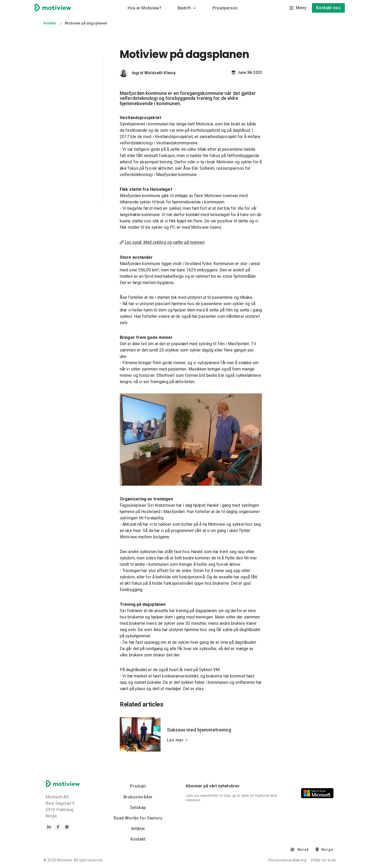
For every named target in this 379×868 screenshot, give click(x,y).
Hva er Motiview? (144, 8)
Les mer (178, 740)
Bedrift (187, 8)
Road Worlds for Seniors (138, 818)
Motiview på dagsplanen (86, 23)
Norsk (303, 850)
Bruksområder (138, 797)
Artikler (50, 23)
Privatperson (225, 8)
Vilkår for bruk (323, 860)
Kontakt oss (328, 8)
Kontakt (138, 839)
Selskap (138, 808)
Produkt (138, 787)
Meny (298, 8)
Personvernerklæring (287, 860)
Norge (327, 850)
